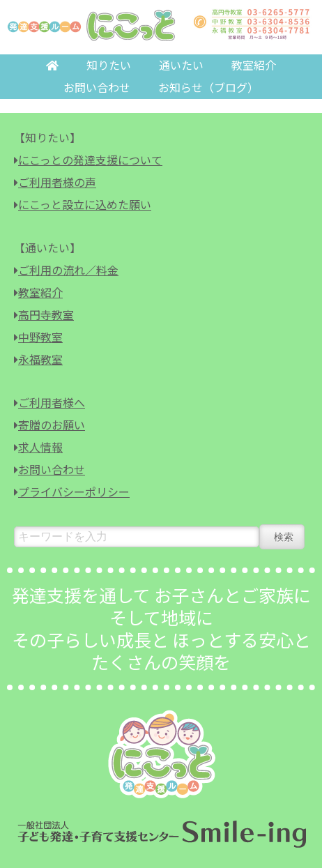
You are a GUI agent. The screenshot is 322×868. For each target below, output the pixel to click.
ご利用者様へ (52, 403)
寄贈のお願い (52, 425)
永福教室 (40, 359)
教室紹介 (254, 65)
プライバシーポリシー (74, 492)
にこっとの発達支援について (90, 160)
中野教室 (40, 337)
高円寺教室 (46, 315)
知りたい (109, 65)
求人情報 (40, 447)
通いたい (181, 65)
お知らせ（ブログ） (208, 87)
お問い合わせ (97, 87)
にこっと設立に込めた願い (85, 205)
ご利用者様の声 (57, 182)
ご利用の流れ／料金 (68, 270)
